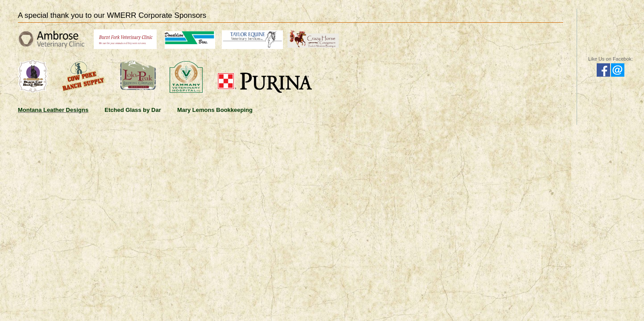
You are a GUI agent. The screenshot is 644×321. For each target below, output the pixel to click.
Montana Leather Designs (53, 110)
